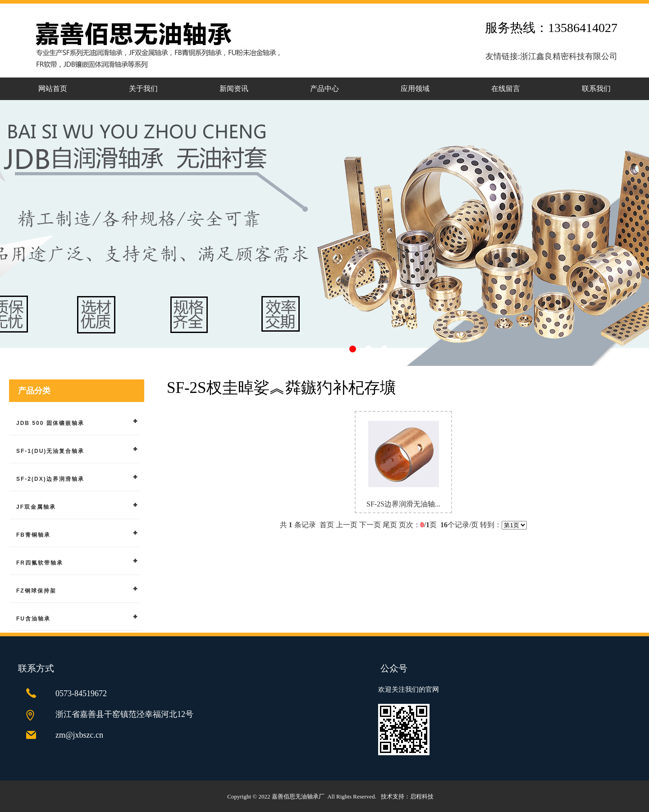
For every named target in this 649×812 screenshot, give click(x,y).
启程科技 (422, 796)
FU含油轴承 (33, 619)
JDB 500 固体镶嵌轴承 (50, 423)
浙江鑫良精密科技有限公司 (569, 56)
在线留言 (506, 89)
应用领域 (415, 89)
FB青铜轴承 (33, 535)
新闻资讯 (234, 89)
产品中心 (324, 89)
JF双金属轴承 (36, 507)
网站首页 (53, 89)
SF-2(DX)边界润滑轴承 (50, 479)
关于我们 (143, 89)
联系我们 (596, 89)
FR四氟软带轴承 (40, 563)
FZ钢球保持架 (36, 591)
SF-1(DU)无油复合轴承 (50, 451)
